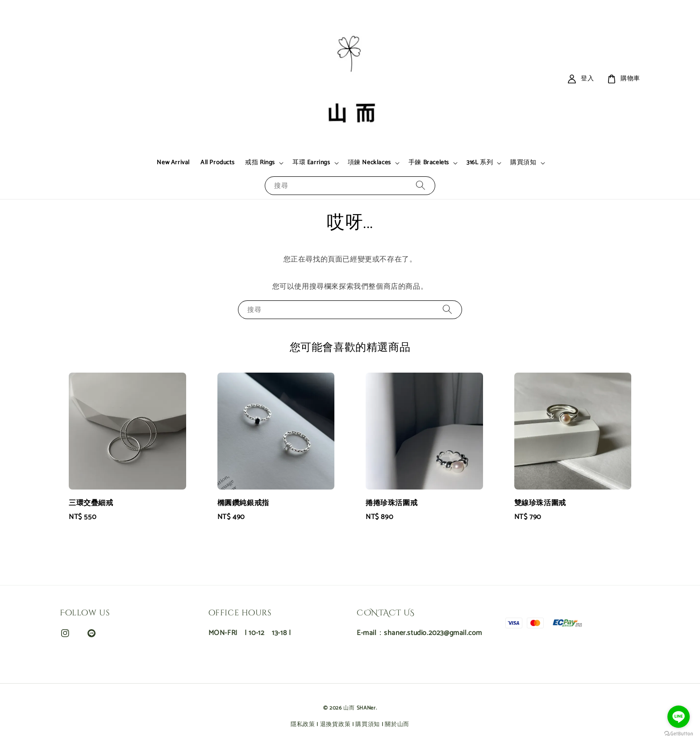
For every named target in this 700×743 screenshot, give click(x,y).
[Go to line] (679, 717)
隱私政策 (303, 724)
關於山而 (397, 724)
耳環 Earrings (311, 163)
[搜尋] (421, 185)
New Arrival (173, 163)
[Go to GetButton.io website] (679, 734)
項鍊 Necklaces (369, 163)
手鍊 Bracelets (429, 163)
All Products (217, 163)
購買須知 (523, 163)
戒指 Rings (260, 163)
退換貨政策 (335, 724)
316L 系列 (480, 163)
